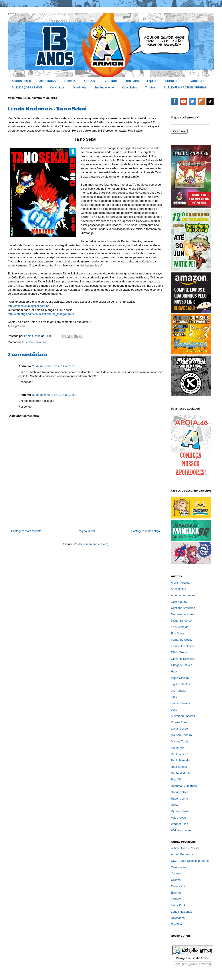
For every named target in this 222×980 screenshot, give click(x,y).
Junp (174, 710)
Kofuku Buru (179, 722)
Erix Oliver (178, 633)
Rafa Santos (179, 767)
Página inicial (86, 531)
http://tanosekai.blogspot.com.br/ (29, 306)
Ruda (174, 805)
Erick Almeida (180, 627)
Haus (174, 671)
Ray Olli (176, 779)
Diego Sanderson (182, 621)
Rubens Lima (179, 799)
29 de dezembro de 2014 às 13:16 (54, 366)
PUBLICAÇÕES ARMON (27, 88)
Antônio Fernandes (183, 595)
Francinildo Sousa (182, 646)
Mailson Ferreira (181, 735)
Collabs (176, 880)
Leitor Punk (178, 905)
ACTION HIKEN (21, 81)
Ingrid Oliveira (180, 678)
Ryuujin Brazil (180, 811)
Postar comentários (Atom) (91, 544)
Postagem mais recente (26, 531)
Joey (174, 697)
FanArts (176, 899)
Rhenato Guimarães (184, 786)
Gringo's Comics (181, 665)
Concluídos (57, 88)
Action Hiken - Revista (185, 848)
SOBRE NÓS (173, 81)
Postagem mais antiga (146, 531)
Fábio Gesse (179, 652)
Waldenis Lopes (181, 830)
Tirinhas (151, 88)
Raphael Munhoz (182, 773)
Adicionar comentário (24, 416)
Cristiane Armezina (183, 608)
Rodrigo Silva (179, 792)
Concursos (178, 886)
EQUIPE (152, 81)
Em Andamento (104, 88)
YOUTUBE (111, 81)
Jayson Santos (180, 684)
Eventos (176, 893)
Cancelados (130, 88)
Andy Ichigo (178, 589)
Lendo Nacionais (35, 342)
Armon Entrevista (182, 854)
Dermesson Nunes (183, 614)
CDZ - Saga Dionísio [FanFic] (190, 861)
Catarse (176, 873)
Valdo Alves (178, 818)
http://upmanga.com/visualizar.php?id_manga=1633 (41, 314)
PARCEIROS (197, 81)
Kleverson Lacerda (183, 716)
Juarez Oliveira (181, 703)
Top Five (176, 924)
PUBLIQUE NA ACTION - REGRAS (185, 88)
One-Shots (80, 88)
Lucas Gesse (179, 729)
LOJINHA (70, 81)
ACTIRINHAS (48, 81)
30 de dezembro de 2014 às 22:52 (54, 395)
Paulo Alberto (179, 754)
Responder (26, 382)
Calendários (179, 867)
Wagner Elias (179, 824)
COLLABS (132, 81)
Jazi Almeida (179, 691)
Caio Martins (179, 602)
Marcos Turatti (180, 741)
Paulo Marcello (180, 760)
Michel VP (177, 748)
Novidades (178, 918)
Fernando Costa (181, 640)
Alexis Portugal (181, 583)
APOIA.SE (90, 81)
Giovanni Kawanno (183, 659)
